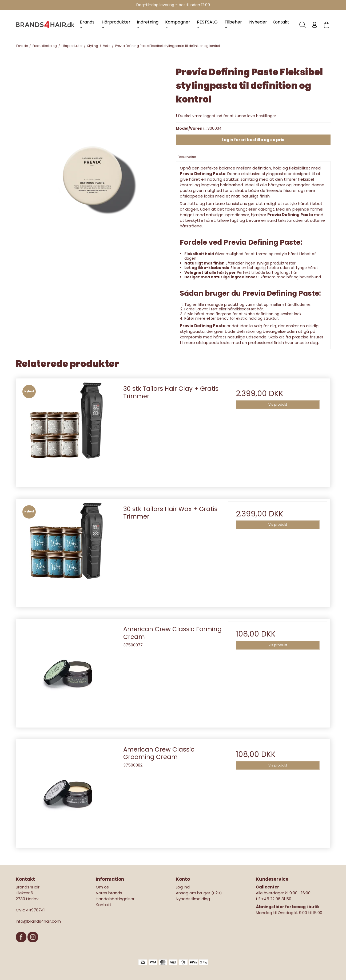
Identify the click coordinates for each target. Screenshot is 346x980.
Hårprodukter (116, 24)
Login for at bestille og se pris (253, 140)
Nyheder (258, 22)
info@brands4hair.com (38, 921)
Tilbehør (233, 24)
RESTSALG (207, 24)
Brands (87, 24)
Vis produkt (278, 404)
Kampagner (178, 24)
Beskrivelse (187, 157)
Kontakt (281, 22)
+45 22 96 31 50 (276, 899)
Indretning (148, 24)
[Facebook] (22, 945)
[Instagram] (33, 945)
